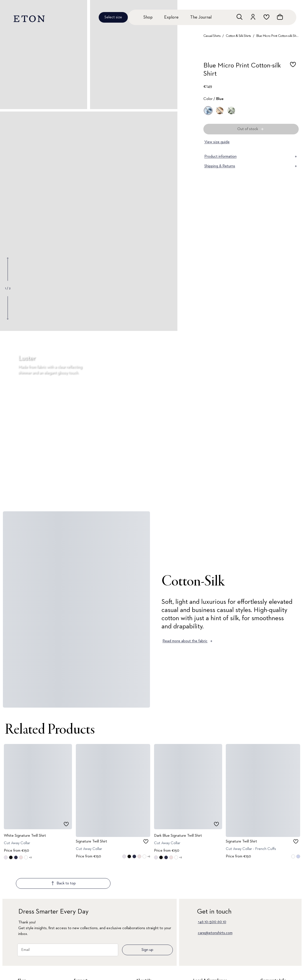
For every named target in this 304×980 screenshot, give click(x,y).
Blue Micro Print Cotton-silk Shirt (278, 36)
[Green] (231, 111)
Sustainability (271, 976)
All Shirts (25, 960)
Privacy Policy (204, 968)
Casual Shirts (212, 36)
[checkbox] (293, 71)
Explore (171, 17)
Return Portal (85, 976)
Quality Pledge (148, 976)
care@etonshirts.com (215, 905)
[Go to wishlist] (266, 17)
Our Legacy (270, 968)
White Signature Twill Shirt (25, 835)
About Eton (146, 968)
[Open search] (239, 17)
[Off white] (220, 111)
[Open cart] (280, 17)
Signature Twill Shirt (91, 841)
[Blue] (208, 111)
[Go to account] (253, 17)
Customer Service (88, 968)
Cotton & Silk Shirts (238, 36)
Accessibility (203, 976)
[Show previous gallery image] (8, 269)
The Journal (201, 17)
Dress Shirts (27, 976)
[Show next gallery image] (8, 308)
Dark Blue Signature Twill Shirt (178, 835)
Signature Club (86, 960)
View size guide (217, 142)
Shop (148, 17)
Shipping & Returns (251, 166)
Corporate (269, 960)
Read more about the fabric (188, 641)
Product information (251, 157)
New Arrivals (28, 968)
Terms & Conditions (209, 960)
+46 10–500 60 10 (212, 894)
